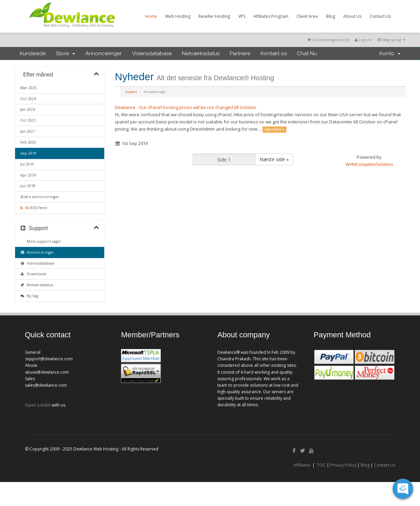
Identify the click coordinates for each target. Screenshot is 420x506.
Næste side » (274, 159)
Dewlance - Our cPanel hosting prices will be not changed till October (186, 107)
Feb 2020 (28, 142)
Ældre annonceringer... (41, 197)
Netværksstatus (201, 53)
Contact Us (380, 16)
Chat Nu (307, 53)
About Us (352, 16)
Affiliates (302, 465)
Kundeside (33, 53)
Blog (331, 16)
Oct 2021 (28, 120)
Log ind (363, 40)
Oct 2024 (28, 99)
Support (131, 92)
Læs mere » (274, 129)
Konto (390, 53)
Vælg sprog (391, 40)
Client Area (307, 16)
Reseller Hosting (214, 16)
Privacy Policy (343, 465)
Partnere (240, 53)
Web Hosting (178, 16)
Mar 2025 (28, 88)
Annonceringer (104, 53)
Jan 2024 (28, 109)
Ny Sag (29, 296)
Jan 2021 (28, 131)
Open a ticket (38, 405)
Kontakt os (274, 53)
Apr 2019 (28, 175)
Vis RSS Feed (34, 208)
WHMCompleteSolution (369, 164)
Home (151, 16)
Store (65, 53)
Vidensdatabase (152, 53)
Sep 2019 (28, 153)
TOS (321, 465)
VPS (242, 16)
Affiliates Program (271, 16)
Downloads (33, 274)
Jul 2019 (27, 164)
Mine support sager (43, 241)
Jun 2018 (28, 186)
